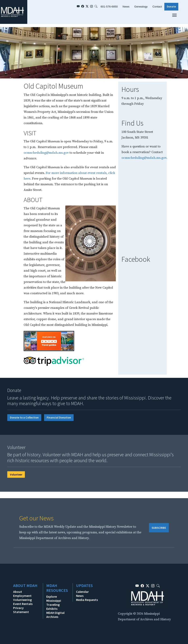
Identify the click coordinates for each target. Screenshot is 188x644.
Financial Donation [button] (59, 417)
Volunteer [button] (16, 475)
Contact (157, 7)
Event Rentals (23, 604)
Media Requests (87, 600)
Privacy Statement (21, 610)
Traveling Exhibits (53, 607)
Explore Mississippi (54, 598)
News (126, 7)
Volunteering (22, 600)
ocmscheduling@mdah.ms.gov (46, 153)
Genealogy (141, 7)
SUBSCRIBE (159, 528)
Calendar (82, 592)
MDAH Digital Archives (55, 615)
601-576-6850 (109, 7)
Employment (22, 596)
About (18, 592)
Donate (171, 7)
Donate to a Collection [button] (24, 417)
